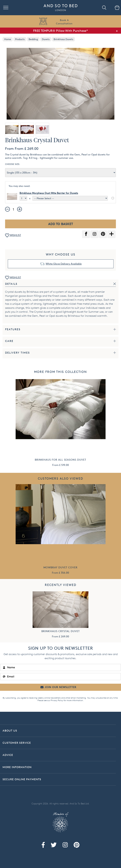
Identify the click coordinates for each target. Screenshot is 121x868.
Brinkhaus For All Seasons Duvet (60, 460)
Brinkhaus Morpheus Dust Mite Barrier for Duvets (49, 193)
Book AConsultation (64, 22)
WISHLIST (13, 235)
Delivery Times (17, 353)
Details (11, 284)
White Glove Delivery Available (64, 264)
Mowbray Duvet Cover (60, 567)
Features (13, 329)
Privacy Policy (57, 700)
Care (9, 341)
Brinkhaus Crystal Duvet (61, 631)
